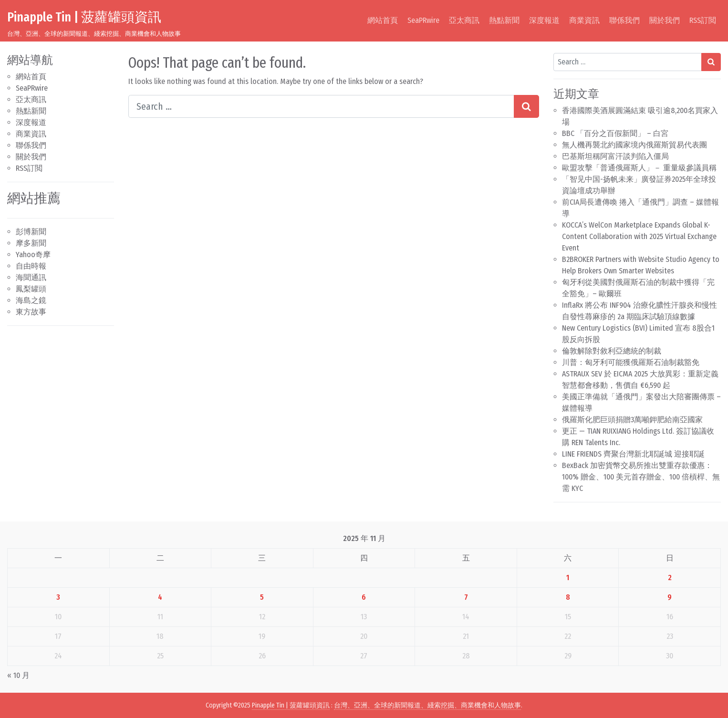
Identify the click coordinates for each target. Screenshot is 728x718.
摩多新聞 (31, 243)
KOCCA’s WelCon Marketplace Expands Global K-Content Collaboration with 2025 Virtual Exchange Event (639, 236)
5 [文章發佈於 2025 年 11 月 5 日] (262, 597)
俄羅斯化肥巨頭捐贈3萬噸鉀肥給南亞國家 (632, 420)
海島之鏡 (31, 300)
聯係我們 (624, 20)
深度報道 (544, 20)
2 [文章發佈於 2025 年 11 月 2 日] (670, 578)
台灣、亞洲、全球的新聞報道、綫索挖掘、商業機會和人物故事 (427, 705)
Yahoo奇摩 (33, 255)
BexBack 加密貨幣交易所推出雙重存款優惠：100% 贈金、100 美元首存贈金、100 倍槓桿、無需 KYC (641, 477)
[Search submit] (526, 106)
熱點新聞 (504, 20)
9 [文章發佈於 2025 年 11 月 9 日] (670, 597)
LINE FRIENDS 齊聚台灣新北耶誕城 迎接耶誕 (633, 454)
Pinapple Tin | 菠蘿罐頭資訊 (84, 17)
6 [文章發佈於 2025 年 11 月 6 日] (364, 597)
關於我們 (665, 20)
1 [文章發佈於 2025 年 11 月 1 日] (568, 578)
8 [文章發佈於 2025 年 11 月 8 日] (568, 597)
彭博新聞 (31, 232)
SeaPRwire (423, 20)
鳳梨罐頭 (31, 289)
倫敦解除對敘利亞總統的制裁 (612, 351)
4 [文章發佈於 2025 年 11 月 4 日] (160, 597)
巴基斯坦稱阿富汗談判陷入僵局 (615, 156)
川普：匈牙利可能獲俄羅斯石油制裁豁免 (631, 362)
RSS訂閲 (703, 20)
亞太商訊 (464, 20)
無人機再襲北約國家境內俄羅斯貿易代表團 (634, 145)
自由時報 (31, 266)
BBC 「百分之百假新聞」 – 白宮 (615, 133)
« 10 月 (18, 675)
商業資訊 (584, 20)
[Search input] (321, 106)
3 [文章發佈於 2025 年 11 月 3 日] (58, 597)
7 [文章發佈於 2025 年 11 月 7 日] (466, 597)
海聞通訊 (31, 277)
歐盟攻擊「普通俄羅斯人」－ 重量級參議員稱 (639, 168)
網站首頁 (383, 20)
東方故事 (31, 312)
